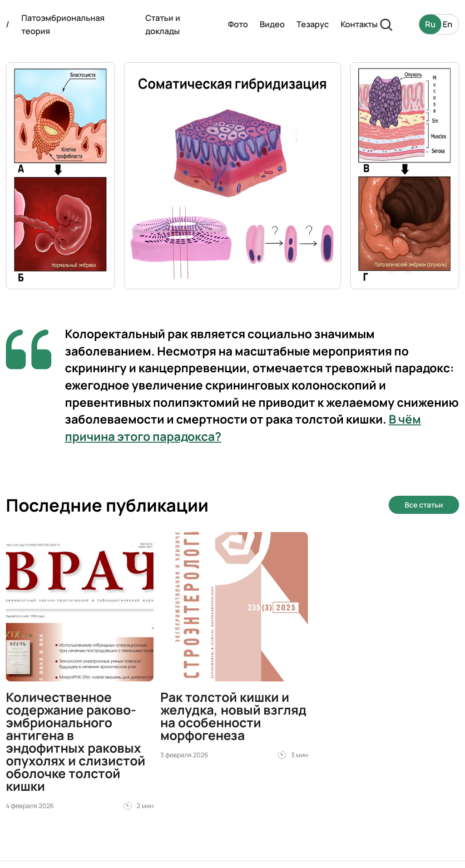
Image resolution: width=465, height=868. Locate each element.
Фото (238, 24)
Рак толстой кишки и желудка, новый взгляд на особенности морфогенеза (233, 716)
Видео (272, 24)
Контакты (359, 24)
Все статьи (424, 505)
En (448, 24)
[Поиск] (386, 24)
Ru (430, 24)
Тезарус (313, 24)
